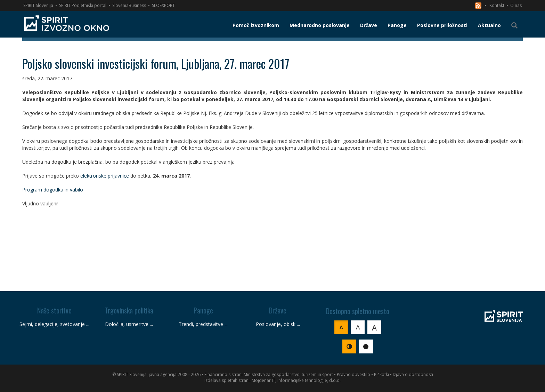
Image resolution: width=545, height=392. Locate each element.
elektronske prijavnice (105, 176)
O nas (516, 5)
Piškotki (381, 374)
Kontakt (497, 5)
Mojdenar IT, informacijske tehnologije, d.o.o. (296, 380)
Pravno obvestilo (353, 374)
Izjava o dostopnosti (413, 374)
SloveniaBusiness (129, 5)
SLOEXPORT (163, 5)
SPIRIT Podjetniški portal (83, 5)
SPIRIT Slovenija (38, 5)
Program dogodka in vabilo (53, 190)
